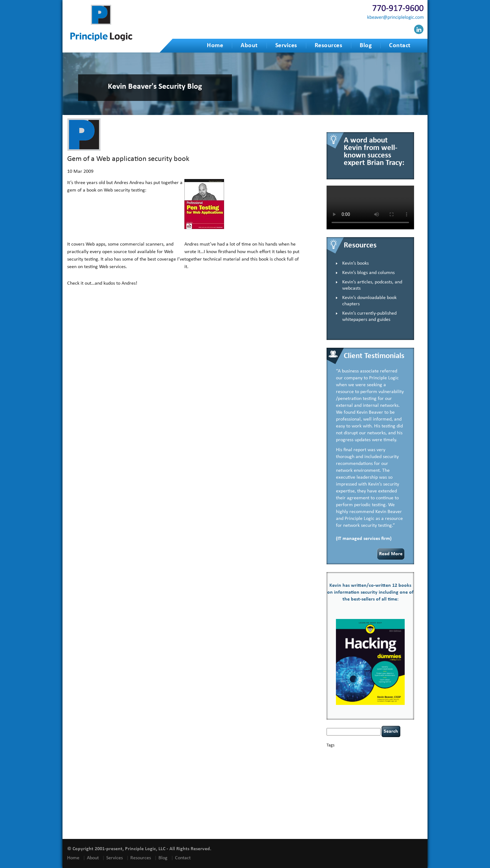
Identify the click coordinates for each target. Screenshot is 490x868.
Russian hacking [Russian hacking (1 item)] (364, 797)
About (249, 46)
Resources (329, 46)
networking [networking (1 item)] (396, 787)
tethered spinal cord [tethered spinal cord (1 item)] (373, 808)
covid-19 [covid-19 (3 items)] (354, 764)
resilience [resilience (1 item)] (345, 797)
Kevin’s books (355, 263)
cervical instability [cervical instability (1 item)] (370, 759)
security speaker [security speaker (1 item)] (363, 803)
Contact (400, 46)
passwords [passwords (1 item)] (352, 791)
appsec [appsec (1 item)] (336, 754)
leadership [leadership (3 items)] (355, 786)
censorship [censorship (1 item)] (349, 759)
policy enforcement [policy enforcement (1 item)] (374, 791)
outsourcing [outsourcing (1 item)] (335, 791)
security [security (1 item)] (382, 797)
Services (286, 46)
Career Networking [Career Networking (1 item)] (391, 754)
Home (215, 46)
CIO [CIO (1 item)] (387, 759)
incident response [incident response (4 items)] (372, 781)
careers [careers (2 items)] (333, 759)
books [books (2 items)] (371, 753)
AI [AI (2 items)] (329, 753)
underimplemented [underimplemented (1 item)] (360, 814)
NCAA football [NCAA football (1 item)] (377, 787)
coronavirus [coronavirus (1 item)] (335, 765)
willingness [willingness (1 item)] (350, 827)
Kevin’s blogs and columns (368, 273)
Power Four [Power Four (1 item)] (397, 791)
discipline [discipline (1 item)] (351, 769)
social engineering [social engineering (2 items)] (392, 803)
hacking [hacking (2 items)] (389, 769)
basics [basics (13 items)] (353, 752)
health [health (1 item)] (384, 775)
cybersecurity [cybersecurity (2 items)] (377, 764)
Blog (366, 46)
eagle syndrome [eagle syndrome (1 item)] (370, 769)
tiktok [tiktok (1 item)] (392, 808)
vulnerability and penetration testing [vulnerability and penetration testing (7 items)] (370, 817)
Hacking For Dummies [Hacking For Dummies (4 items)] (353, 774)
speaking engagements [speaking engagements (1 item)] (342, 808)
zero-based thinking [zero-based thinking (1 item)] (372, 827)
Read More (391, 554)
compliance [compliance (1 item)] (398, 759)
